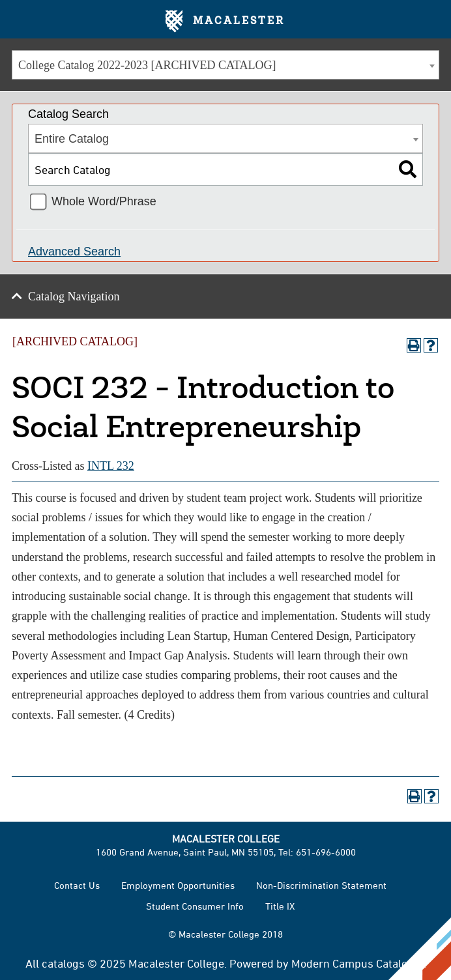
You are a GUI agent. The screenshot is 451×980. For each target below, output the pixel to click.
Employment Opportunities (178, 885)
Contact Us (77, 885)
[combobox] (225, 65)
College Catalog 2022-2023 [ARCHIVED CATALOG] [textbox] (147, 65)
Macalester (225, 22)
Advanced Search (74, 252)
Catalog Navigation (74, 296)
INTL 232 (111, 466)
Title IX (280, 906)
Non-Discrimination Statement (321, 885)
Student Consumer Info (195, 906)
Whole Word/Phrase (104, 201)
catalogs (63, 963)
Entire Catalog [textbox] (72, 139)
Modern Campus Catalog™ (357, 963)
